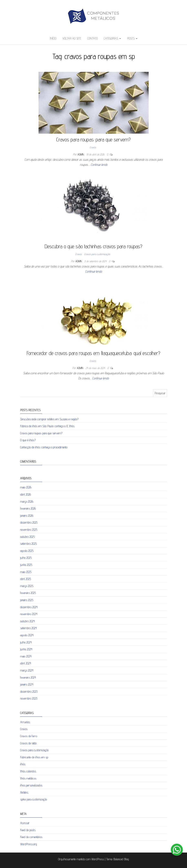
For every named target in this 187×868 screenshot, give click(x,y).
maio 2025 (26, 572)
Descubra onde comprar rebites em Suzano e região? (49, 419)
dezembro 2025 (29, 522)
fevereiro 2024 (28, 677)
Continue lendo (99, 165)
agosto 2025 (27, 551)
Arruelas (25, 722)
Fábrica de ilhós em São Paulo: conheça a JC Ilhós (47, 426)
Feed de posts (28, 830)
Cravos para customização (97, 254)
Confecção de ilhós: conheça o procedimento (44, 447)
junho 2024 (26, 649)
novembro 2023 (29, 698)
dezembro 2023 (29, 692)
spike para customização (34, 799)
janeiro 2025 (27, 600)
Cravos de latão (28, 743)
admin (81, 154)
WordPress (98, 859)
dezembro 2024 (29, 607)
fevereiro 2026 (28, 508)
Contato (92, 38)
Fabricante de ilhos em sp (34, 757)
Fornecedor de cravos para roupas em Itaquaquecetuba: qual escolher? (93, 353)
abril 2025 (26, 579)
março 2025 (27, 586)
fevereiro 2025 (28, 593)
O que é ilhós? (28, 440)
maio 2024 (26, 656)
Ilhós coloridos (28, 771)
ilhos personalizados (31, 785)
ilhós (23, 764)
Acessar (25, 823)
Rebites (24, 792)
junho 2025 (26, 565)
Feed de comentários (31, 837)
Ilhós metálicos (28, 778)
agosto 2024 (27, 635)
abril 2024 (26, 663)
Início (53, 38)
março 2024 (27, 670)
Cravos (93, 147)
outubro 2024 (27, 621)
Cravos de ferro (29, 736)
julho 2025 (26, 558)
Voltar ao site (72, 38)
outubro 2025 (27, 537)
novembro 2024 (29, 614)
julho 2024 (26, 642)
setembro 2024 (28, 628)
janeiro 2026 (27, 516)
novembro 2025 (29, 530)
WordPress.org (29, 844)
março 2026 (27, 502)
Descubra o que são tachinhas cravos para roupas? (93, 246)
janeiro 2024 (27, 684)
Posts (132, 38)
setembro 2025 (28, 544)
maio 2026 (26, 487)
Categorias (112, 38)
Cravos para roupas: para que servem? (93, 139)
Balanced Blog (121, 859)
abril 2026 (26, 494)
